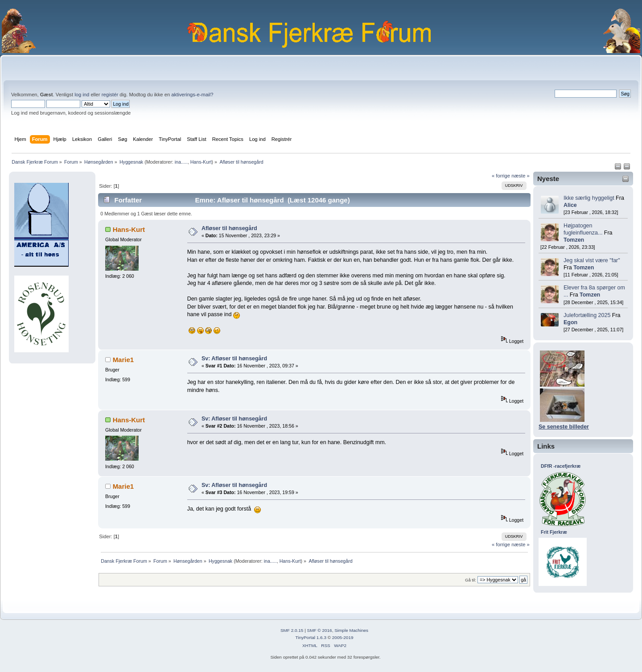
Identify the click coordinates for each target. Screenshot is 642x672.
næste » (521, 176)
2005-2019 (343, 637)
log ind (82, 95)
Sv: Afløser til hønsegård (234, 359)
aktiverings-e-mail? (192, 95)
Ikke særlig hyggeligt (589, 198)
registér (110, 95)
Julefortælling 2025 (587, 315)
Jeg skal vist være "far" (592, 260)
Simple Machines (351, 630)
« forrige (501, 176)
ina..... (181, 162)
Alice (570, 205)
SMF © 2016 (320, 630)
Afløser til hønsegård (229, 228)
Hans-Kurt (201, 162)
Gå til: (471, 580)
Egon (570, 322)
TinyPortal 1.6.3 (311, 637)
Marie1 (123, 360)
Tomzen (574, 240)
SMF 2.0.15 (292, 630)
